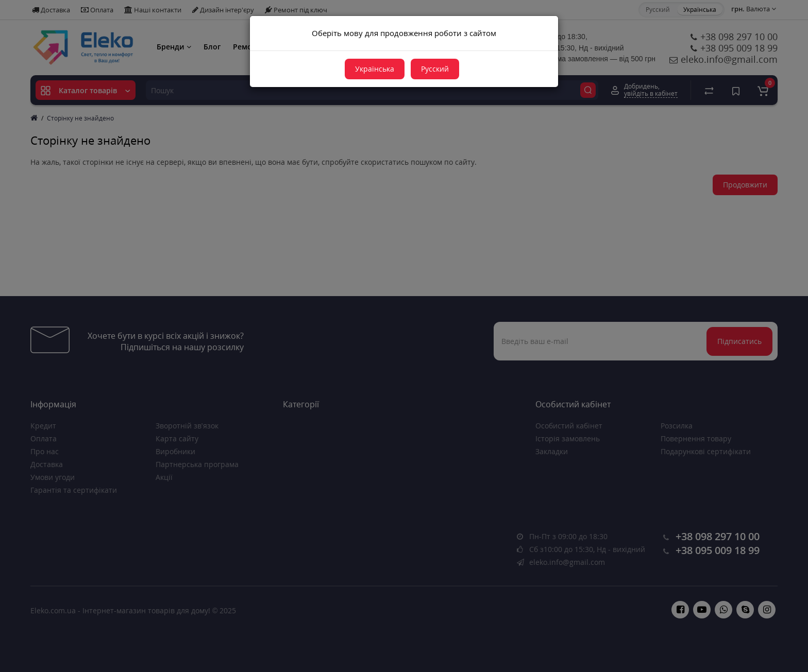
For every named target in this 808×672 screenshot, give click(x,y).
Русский (435, 69)
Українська (375, 69)
